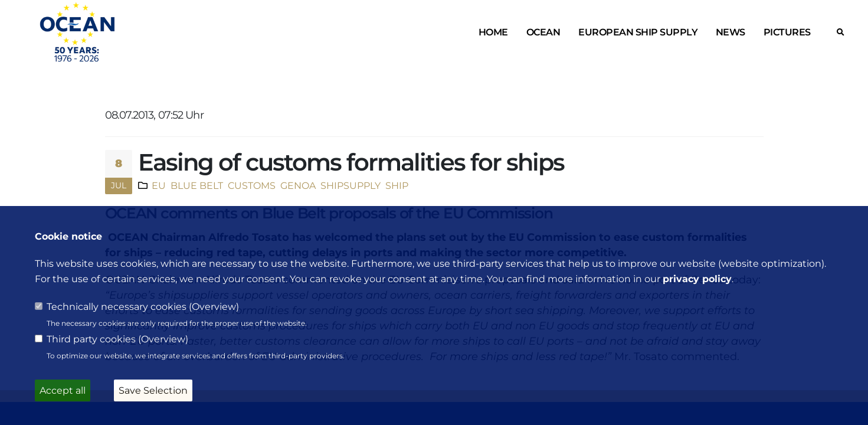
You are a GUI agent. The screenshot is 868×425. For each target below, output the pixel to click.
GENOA (297, 185)
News (731, 32)
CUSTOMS (250, 185)
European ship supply (638, 32)
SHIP (396, 185)
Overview (214, 307)
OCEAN (543, 32)
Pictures (787, 32)
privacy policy (697, 279)
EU (159, 185)
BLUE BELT (196, 185)
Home (493, 32)
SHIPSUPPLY (349, 185)
